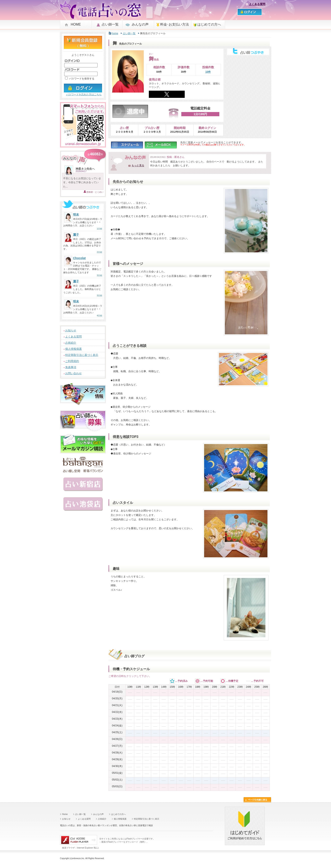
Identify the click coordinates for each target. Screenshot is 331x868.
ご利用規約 (72, 361)
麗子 (76, 235)
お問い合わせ (73, 373)
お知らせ (71, 330)
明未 (76, 215)
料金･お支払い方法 (175, 24)
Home (65, 814)
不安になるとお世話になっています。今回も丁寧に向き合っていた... (82, 182)
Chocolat (79, 258)
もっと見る (138, 165)
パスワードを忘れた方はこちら (84, 94)
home (115, 33)
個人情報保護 (73, 349)
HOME (76, 24)
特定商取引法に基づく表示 (82, 355)
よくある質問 (257, 4)
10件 (208, 72)
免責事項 (71, 367)
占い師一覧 (110, 24)
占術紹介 (71, 343)
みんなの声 (140, 24)
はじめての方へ (209, 24)
